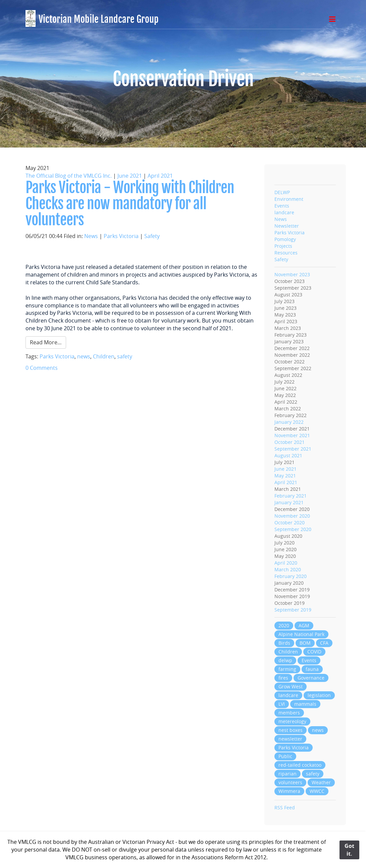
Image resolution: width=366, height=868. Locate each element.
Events (282, 206)
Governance (311, 678)
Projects (283, 246)
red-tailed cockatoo (300, 765)
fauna (312, 669)
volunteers (290, 782)
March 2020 (288, 569)
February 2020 (291, 576)
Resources (286, 253)
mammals (305, 704)
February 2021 (291, 496)
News (91, 236)
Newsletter (287, 226)
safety (125, 356)
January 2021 (289, 502)
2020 (284, 625)
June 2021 (130, 176)
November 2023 (292, 274)
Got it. (349, 850)
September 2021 (293, 449)
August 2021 (288, 455)
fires (283, 678)
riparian (287, 774)
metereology (292, 721)
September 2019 (293, 610)
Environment (289, 199)
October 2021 (290, 442)
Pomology (285, 239)
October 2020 (290, 523)
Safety (152, 236)
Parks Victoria (121, 236)
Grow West (291, 686)
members (289, 713)
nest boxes (291, 730)
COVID (314, 652)
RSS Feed (285, 807)
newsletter (290, 739)
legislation (319, 695)
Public (285, 756)
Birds (284, 643)
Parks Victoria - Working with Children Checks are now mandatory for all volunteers (130, 204)
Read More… (46, 342)
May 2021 (285, 476)
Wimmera (289, 791)
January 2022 (289, 422)
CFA (324, 643)
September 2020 (293, 529)
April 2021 (160, 176)
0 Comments (42, 368)
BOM (305, 643)
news (84, 356)
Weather (321, 782)
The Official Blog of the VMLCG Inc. (69, 176)
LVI (282, 704)
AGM (304, 625)
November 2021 (292, 435)
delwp (285, 660)
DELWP (282, 192)
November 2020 (292, 516)
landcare (284, 212)
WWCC (317, 791)
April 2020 (286, 563)
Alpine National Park (301, 634)
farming (287, 669)
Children (104, 356)
